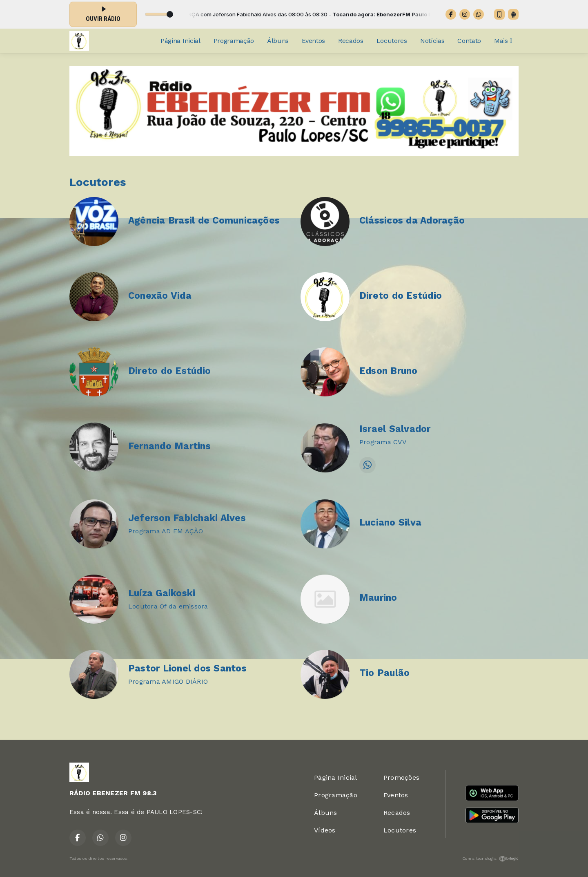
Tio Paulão (384, 673)
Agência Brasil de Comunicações (204, 220)
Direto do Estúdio (401, 296)
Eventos (313, 41)
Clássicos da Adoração (412, 220)
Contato (469, 41)
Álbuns (278, 41)
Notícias (432, 41)
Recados (351, 41)
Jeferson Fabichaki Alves (187, 518)
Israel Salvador (395, 429)
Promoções (401, 777)
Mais (503, 41)
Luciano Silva (390, 522)
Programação (234, 41)
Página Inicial (180, 41)
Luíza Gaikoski (162, 593)
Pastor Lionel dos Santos (187, 668)
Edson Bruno (389, 371)
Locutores (392, 41)
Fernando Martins (169, 446)
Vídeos (325, 830)
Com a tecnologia (490, 859)
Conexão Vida (160, 296)
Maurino (378, 598)
